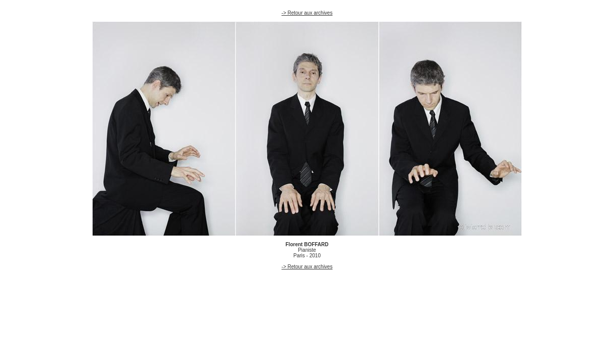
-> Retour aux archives (307, 13)
